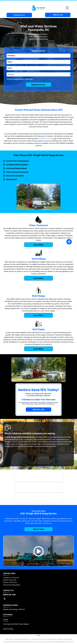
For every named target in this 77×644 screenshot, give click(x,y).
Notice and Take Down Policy (49, 639)
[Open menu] (67, 8)
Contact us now (45, 138)
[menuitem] (38, 619)
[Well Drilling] (38, 256)
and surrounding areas (12, 585)
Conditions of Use (36, 639)
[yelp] (5, 599)
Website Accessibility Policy (65, 639)
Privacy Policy (9, 639)
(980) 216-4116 (9, 595)
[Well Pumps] (38, 293)
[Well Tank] (38, 327)
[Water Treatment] (38, 223)
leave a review (58, 444)
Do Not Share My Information (22, 639)
